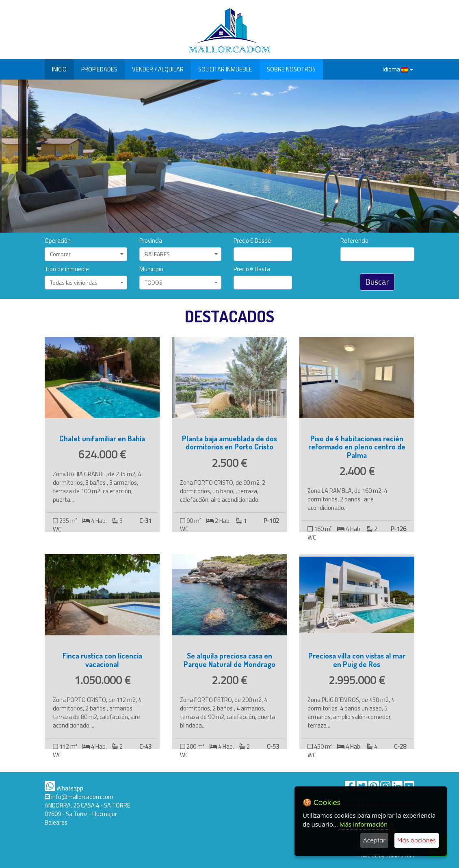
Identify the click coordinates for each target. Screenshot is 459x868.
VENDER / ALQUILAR (158, 69)
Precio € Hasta (252, 269)
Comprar (87, 254)
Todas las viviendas (87, 282)
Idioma (398, 69)
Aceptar (374, 840)
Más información (364, 824)
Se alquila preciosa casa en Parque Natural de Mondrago (229, 660)
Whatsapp (64, 788)
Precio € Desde (252, 241)
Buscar (377, 282)
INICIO (59, 69)
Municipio (151, 269)
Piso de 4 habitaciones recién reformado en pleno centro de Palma (357, 447)
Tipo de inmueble (67, 269)
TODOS (181, 282)
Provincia (151, 241)
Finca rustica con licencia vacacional (102, 660)
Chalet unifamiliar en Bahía (102, 438)
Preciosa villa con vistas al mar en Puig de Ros (357, 660)
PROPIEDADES (99, 69)
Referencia (354, 241)
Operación (58, 241)
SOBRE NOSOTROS (291, 69)
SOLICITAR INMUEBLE (225, 69)
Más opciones (417, 840)
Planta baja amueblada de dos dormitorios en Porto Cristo (229, 443)
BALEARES (181, 254)
